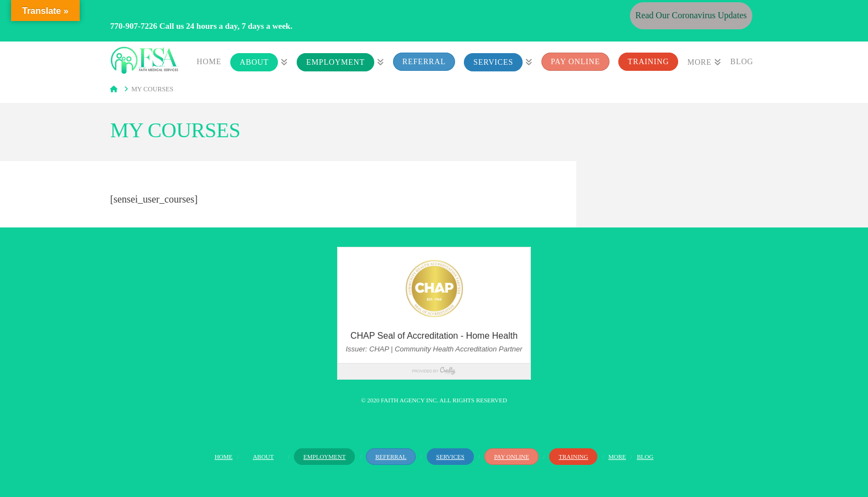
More (617, 457)
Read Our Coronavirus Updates (691, 15)
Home (224, 457)
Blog (645, 457)
